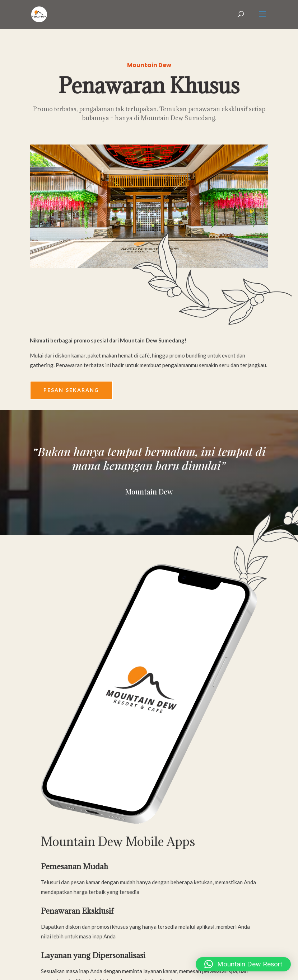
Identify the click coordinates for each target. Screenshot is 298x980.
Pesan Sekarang (71, 390)
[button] (243, 964)
